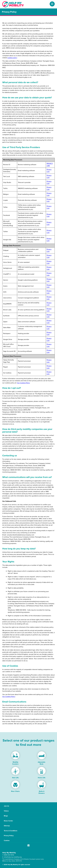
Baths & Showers (42, 792)
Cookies (7, 840)
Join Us (6, 806)
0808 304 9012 (9, 855)
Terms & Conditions (11, 831)
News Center (8, 821)
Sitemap (7, 826)
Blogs (6, 816)
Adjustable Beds (42, 763)
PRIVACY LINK (50, 165)
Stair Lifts (15, 778)
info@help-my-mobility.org (13, 857)
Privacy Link (49, 170)
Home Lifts (42, 778)
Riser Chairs (15, 791)
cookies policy (12, 58)
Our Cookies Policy (23, 383)
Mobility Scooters (15, 763)
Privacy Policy (9, 836)
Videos (6, 811)
